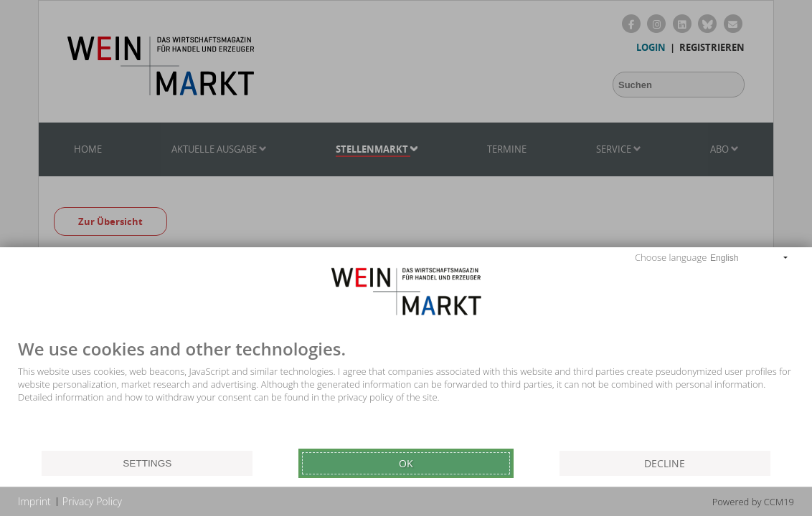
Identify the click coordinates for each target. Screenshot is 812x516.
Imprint (34, 501)
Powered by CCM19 (753, 502)
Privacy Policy (92, 501)
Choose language (671, 257)
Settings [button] (147, 463)
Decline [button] (665, 463)
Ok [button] (406, 463)
